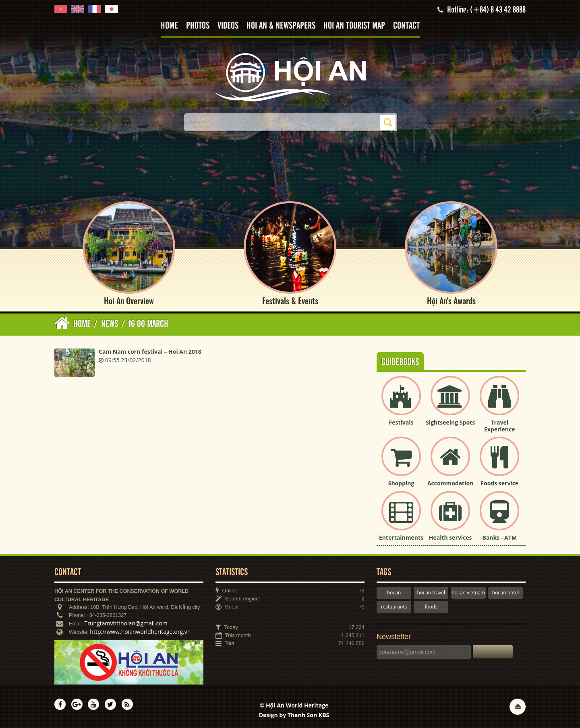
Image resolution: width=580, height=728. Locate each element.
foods (431, 607)
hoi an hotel (506, 593)
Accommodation (450, 483)
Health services (451, 537)
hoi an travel (431, 593)
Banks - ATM (500, 537)
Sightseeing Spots (450, 422)
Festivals (401, 422)
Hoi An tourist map (354, 26)
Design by (294, 715)
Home (169, 26)
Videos (228, 26)
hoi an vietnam (468, 593)
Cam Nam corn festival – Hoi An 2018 (150, 352)
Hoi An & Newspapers (281, 26)
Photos (198, 26)
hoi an (394, 593)
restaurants (394, 607)
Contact (406, 26)
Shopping (401, 483)
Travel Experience (500, 426)
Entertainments (401, 537)
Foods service (499, 483)
